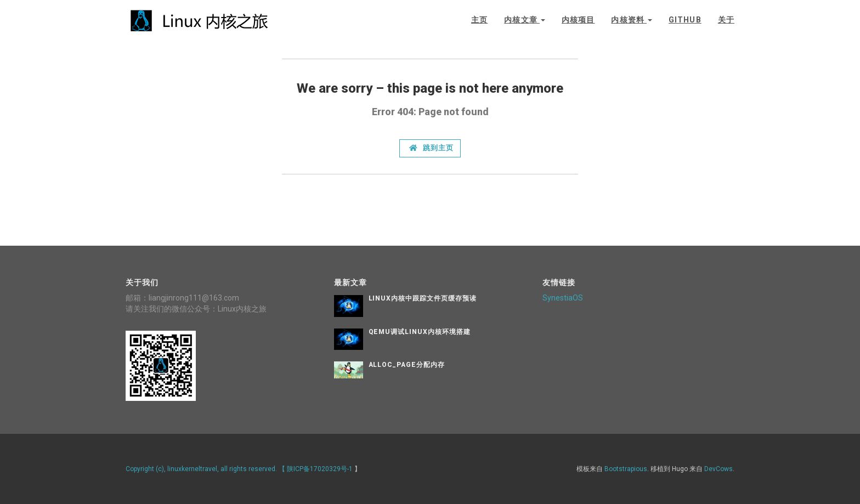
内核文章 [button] (525, 20)
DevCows (718, 469)
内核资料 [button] (632, 20)
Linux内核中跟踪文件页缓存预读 (423, 298)
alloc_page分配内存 (407, 365)
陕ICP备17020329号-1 (320, 469)
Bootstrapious (626, 469)
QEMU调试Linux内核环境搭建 (420, 332)
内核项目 (578, 20)
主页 (479, 20)
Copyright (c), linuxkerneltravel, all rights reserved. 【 (206, 469)
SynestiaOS (563, 298)
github (685, 20)
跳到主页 (431, 148)
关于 (726, 20)
